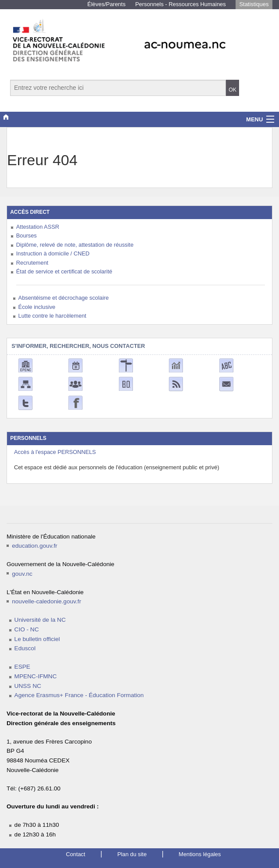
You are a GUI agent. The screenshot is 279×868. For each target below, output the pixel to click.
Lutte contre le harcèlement (52, 316)
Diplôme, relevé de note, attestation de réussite (75, 245)
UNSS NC (28, 686)
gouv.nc (22, 574)
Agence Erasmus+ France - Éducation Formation (79, 695)
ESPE (22, 667)
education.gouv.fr (34, 546)
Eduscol (25, 648)
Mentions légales (200, 854)
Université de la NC (40, 620)
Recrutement (32, 263)
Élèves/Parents (106, 4)
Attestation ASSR (38, 227)
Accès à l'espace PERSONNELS (55, 452)
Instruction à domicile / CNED (53, 253)
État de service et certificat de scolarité (64, 271)
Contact (75, 854)
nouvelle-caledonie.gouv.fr (46, 601)
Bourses (27, 236)
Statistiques (254, 4)
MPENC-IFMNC (36, 676)
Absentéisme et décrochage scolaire (64, 298)
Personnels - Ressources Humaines (181, 4)
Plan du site (132, 854)
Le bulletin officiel (37, 639)
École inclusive (37, 307)
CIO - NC (27, 629)
